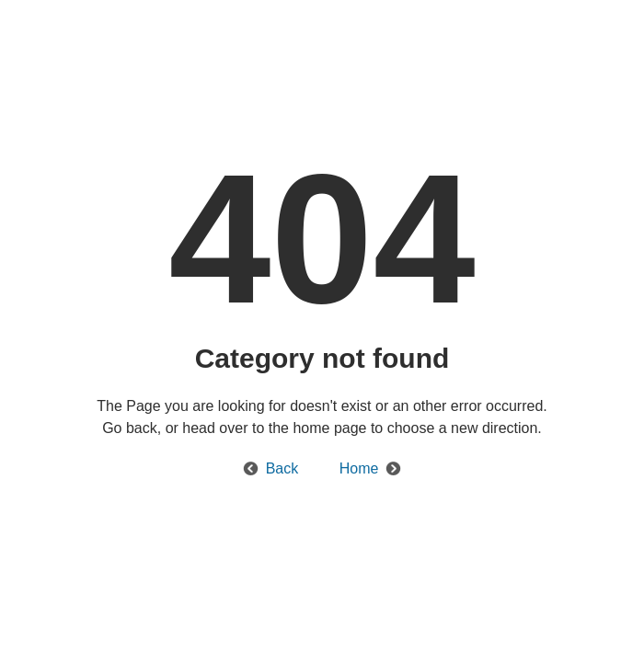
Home (359, 468)
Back (282, 468)
